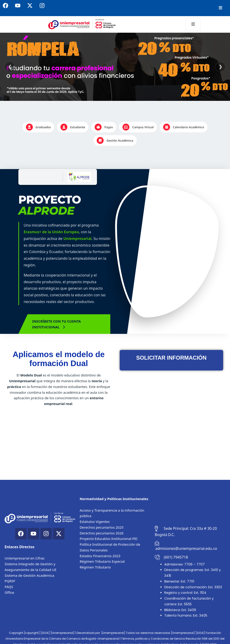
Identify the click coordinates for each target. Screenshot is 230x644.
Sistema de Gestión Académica (29, 575)
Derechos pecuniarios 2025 (102, 527)
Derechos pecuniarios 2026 (102, 533)
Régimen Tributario (95, 567)
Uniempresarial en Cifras (25, 558)
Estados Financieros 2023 (100, 556)
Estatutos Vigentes (95, 522)
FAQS (9, 587)
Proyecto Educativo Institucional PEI (109, 539)
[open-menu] (220, 8)
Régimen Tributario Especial (102, 561)
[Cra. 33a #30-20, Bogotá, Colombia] (190, 503)
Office (9, 592)
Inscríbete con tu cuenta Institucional (57, 324)
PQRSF (10, 581)
